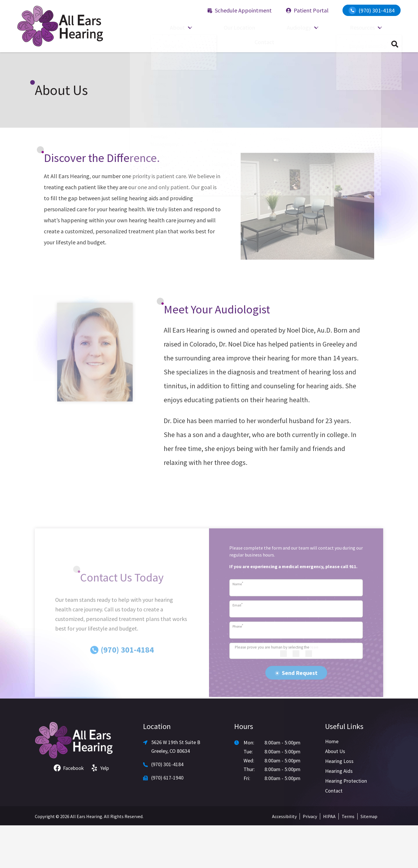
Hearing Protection (346, 823)
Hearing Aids (339, 814)
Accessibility (284, 859)
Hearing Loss (339, 804)
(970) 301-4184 (372, 10)
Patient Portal (307, 10)
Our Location (223, 43)
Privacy (310, 859)
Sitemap (369, 859)
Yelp (100, 811)
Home (332, 784)
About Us (335, 794)
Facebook (69, 811)
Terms (348, 859)
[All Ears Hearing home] (60, 26)
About (174, 43)
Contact (370, 43)
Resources (321, 43)
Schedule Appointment (239, 10)
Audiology (270, 43)
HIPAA (329, 859)
